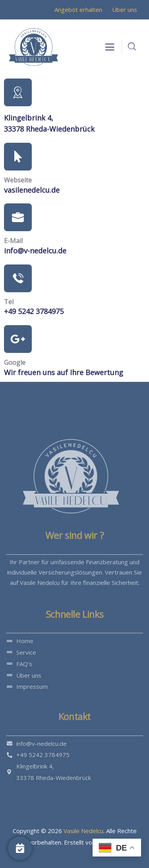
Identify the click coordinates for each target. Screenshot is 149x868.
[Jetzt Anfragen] (20, 848)
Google (15, 362)
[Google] (18, 339)
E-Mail (13, 241)
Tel (9, 302)
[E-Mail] (18, 217)
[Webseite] (18, 157)
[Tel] (18, 278)
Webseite (18, 180)
